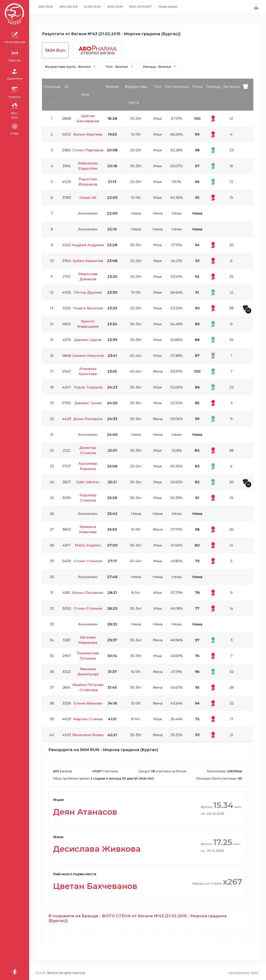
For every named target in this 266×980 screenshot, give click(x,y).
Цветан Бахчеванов (95, 886)
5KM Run (55, 50)
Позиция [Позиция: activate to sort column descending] (52, 87)
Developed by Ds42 (243, 973)
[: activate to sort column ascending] (247, 95)
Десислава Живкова (97, 849)
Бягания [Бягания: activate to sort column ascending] (232, 87)
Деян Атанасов (85, 812)
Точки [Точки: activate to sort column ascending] (197, 87)
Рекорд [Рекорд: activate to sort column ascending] (213, 87)
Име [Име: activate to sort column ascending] (85, 95)
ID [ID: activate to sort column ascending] (67, 87)
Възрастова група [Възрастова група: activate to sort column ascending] (136, 95)
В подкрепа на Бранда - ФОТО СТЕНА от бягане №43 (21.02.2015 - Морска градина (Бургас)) (138, 918)
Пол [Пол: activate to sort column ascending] (158, 87)
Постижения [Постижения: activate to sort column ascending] (177, 87)
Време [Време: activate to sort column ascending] (112, 87)
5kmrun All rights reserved (66, 973)
